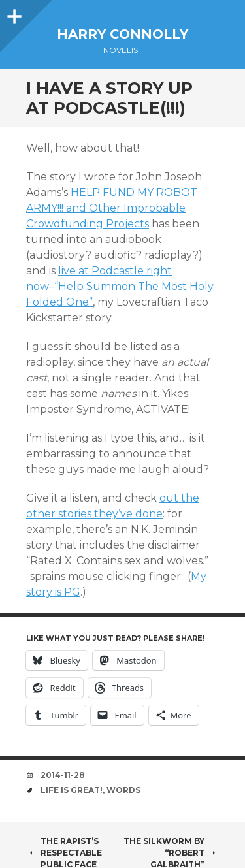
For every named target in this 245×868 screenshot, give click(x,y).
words (123, 790)
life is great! (72, 790)
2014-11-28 (63, 775)
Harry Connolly (122, 34)
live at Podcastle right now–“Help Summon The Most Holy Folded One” (120, 286)
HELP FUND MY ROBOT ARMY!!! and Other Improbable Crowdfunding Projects (112, 208)
